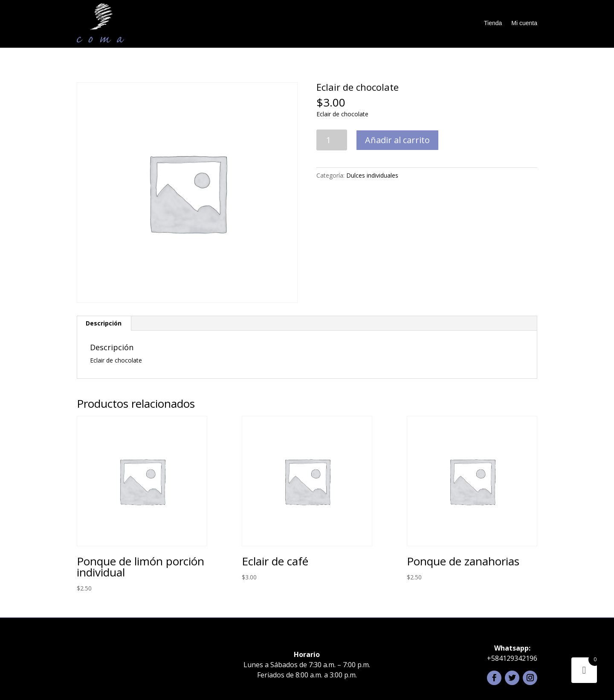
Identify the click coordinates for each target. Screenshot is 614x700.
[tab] (104, 323)
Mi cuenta (524, 23)
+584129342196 (512, 658)
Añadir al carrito (397, 140)
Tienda (493, 23)
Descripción (104, 323)
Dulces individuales (372, 175)
